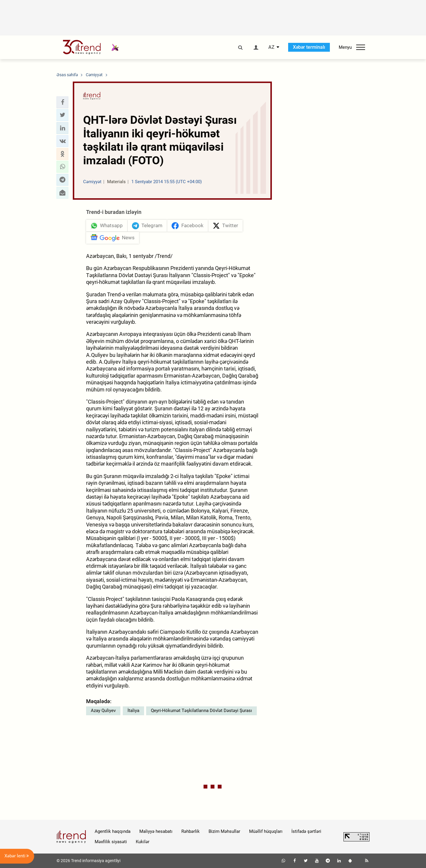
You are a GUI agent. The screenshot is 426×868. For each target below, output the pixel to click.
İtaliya (133, 711)
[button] (62, 102)
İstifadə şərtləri (306, 831)
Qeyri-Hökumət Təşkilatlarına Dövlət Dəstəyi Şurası (201, 711)
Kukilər (143, 842)
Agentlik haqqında (113, 831)
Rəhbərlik (191, 831)
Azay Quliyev (103, 711)
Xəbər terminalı (309, 47)
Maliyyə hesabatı (156, 831)
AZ (271, 47)
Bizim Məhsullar (224, 831)
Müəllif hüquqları (266, 831)
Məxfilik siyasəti (111, 842)
